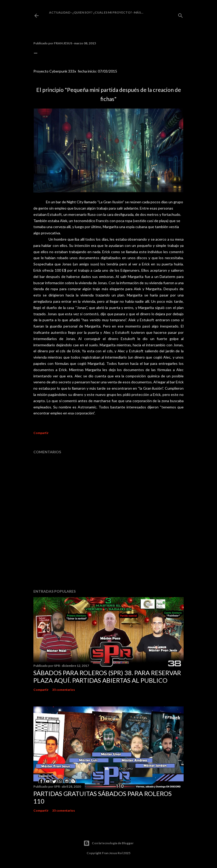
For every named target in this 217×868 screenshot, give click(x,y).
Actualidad (60, 12)
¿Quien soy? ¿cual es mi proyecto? (102, 12)
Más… (138, 12)
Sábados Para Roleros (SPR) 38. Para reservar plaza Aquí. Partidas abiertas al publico (107, 676)
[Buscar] (180, 14)
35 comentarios (64, 690)
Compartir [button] (41, 433)
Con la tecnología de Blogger (108, 843)
